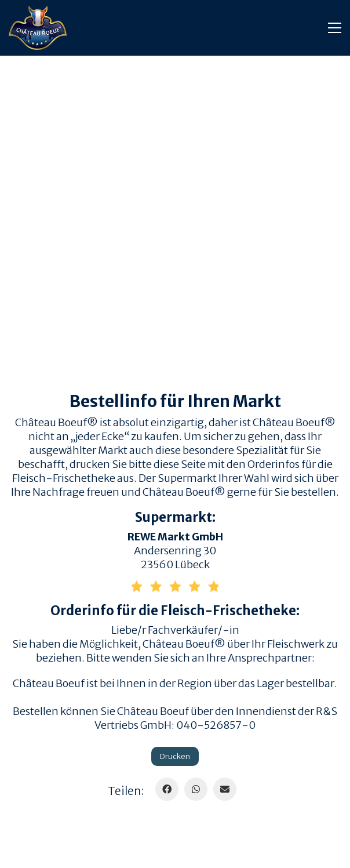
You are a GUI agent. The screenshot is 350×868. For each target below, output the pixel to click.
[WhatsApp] (196, 789)
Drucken (175, 756)
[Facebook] (167, 789)
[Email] (225, 789)
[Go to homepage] (38, 28)
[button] (335, 28)
